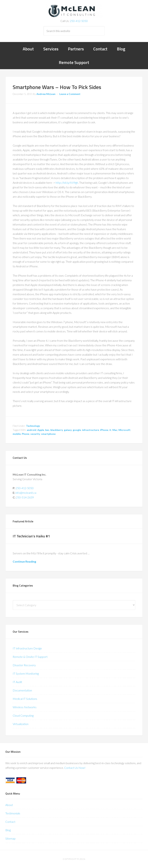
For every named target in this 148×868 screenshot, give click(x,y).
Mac (115, 430)
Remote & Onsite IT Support (30, 657)
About (9, 805)
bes (47, 430)
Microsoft (124, 430)
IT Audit (17, 682)
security (35, 434)
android (32, 430)
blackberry (57, 430)
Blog (8, 830)
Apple (41, 430)
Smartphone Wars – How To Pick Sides (57, 87)
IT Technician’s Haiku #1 (31, 536)
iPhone (104, 430)
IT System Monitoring (26, 673)
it (110, 430)
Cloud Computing (23, 715)
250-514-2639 (25, 497)
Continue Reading (24, 561)
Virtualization (21, 724)
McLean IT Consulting (74, 11)
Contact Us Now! (75, 768)
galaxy (68, 430)
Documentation (22, 690)
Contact (10, 822)
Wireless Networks (25, 707)
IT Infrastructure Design (27, 648)
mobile (17, 434)
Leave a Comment (70, 94)
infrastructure (91, 430)
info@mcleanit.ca (26, 493)
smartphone (48, 434)
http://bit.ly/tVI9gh (67, 183)
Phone (26, 434)
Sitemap (10, 838)
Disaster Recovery (24, 665)
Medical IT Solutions (25, 699)
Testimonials (13, 813)
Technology (33, 426)
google (77, 430)
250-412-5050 (79, 21)
